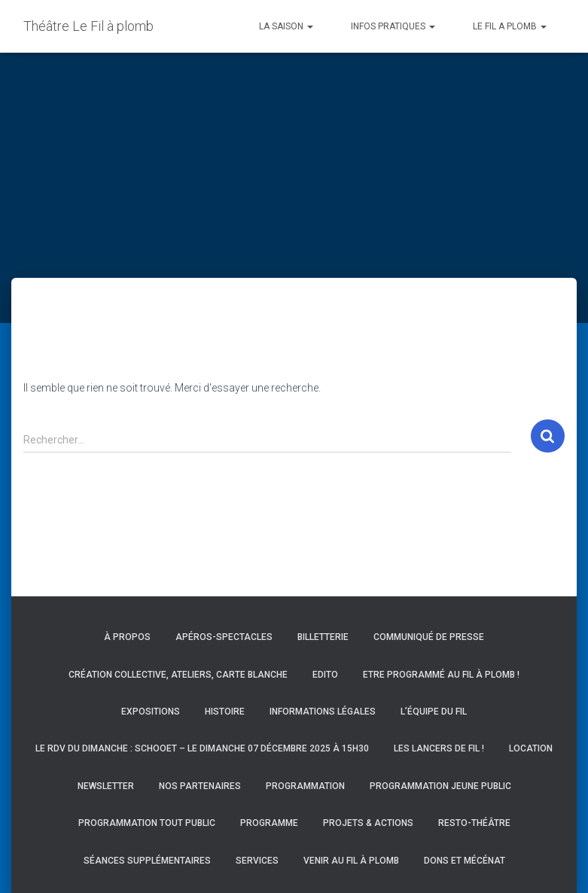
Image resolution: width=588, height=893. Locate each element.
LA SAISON (286, 26)
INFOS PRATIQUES (393, 26)
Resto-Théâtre (474, 823)
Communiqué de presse (429, 637)
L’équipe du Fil (434, 712)
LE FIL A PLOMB (510, 26)
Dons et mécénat (465, 861)
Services (257, 861)
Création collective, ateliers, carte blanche (178, 675)
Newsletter (106, 786)
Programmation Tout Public (147, 823)
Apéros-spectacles (224, 637)
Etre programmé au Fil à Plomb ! (441, 675)
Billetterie (323, 637)
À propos (127, 637)
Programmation (305, 786)
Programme (269, 823)
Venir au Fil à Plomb (351, 861)
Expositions (151, 712)
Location (531, 748)
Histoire (225, 712)
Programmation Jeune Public (440, 786)
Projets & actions (368, 823)
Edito (325, 675)
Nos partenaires (200, 786)
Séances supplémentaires (147, 861)
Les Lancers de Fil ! (439, 748)
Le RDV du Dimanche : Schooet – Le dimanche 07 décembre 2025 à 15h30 (202, 748)
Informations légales (323, 712)
